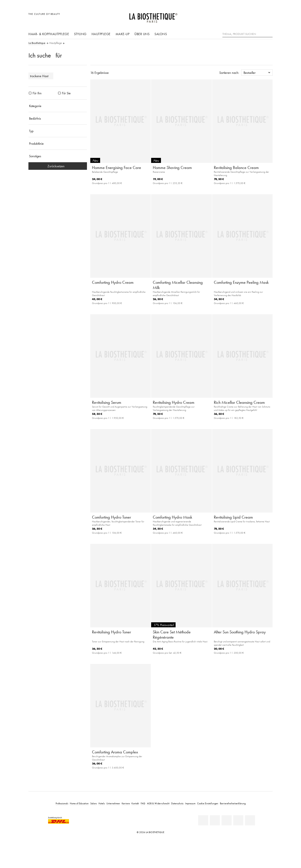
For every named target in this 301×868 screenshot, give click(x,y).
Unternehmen (113, 803)
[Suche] (269, 34)
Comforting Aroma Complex (115, 752)
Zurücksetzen (58, 166)
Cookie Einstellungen (208, 803)
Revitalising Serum (107, 402)
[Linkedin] (203, 820)
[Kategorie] (58, 106)
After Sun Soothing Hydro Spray (240, 632)
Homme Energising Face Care (117, 167)
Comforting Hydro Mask (172, 517)
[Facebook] (215, 820)
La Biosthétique (37, 43)
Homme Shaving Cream (172, 167)
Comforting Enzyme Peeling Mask (241, 282)
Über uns (142, 34)
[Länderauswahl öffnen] (249, 16)
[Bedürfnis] (58, 118)
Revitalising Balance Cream (236, 167)
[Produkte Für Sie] (59, 93)
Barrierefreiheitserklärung (233, 803)
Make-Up (123, 34)
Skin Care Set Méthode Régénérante (172, 635)
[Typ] (58, 131)
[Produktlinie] (58, 143)
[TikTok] (250, 820)
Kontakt (135, 803)
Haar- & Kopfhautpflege (49, 34)
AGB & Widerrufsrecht (158, 803)
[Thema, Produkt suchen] (247, 34)
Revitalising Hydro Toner (112, 632)
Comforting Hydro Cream (113, 282)
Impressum (190, 803)
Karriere (126, 803)
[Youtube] (227, 820)
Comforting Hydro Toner (112, 517)
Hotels (102, 803)
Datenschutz (177, 803)
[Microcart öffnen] (268, 16)
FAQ (143, 803)
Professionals (62, 803)
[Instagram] (238, 820)
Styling (80, 34)
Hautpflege (101, 34)
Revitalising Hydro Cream (174, 402)
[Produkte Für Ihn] (30, 93)
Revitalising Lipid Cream (233, 517)
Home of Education (79, 803)
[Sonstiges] (58, 156)
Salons (161, 34)
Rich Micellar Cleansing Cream (239, 402)
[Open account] (259, 16)
